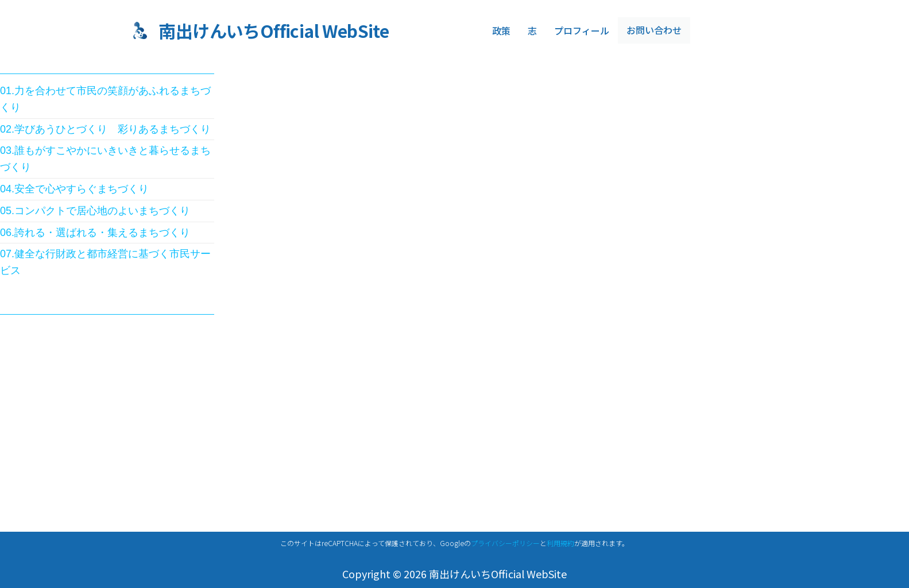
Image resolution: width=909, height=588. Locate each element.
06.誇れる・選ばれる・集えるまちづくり (95, 233)
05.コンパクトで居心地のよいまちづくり (95, 211)
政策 (501, 30)
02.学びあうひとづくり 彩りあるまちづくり (105, 129)
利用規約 (560, 543)
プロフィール (582, 30)
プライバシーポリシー (505, 543)
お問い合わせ (652, 31)
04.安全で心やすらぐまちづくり (74, 189)
